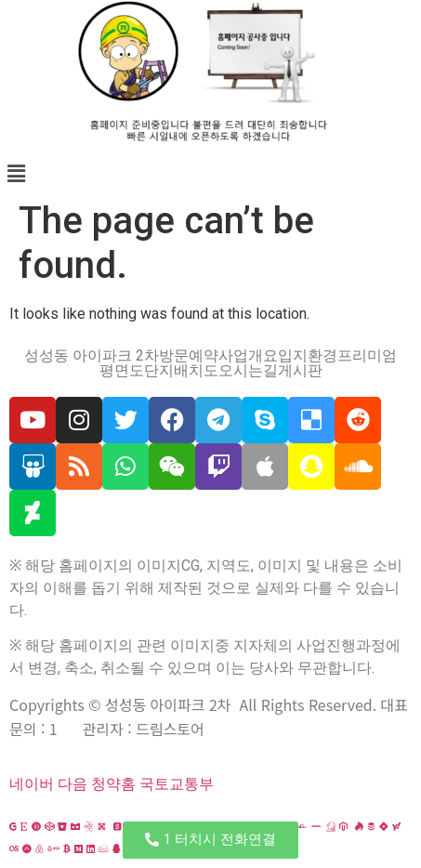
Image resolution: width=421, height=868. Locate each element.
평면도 (122, 371)
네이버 (32, 784)
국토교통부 (177, 784)
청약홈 (113, 784)
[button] (210, 174)
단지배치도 (181, 371)
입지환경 (308, 356)
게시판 (300, 371)
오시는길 (248, 371)
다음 (72, 784)
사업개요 (248, 356)
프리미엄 (367, 356)
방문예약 (189, 356)
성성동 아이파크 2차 (92, 356)
